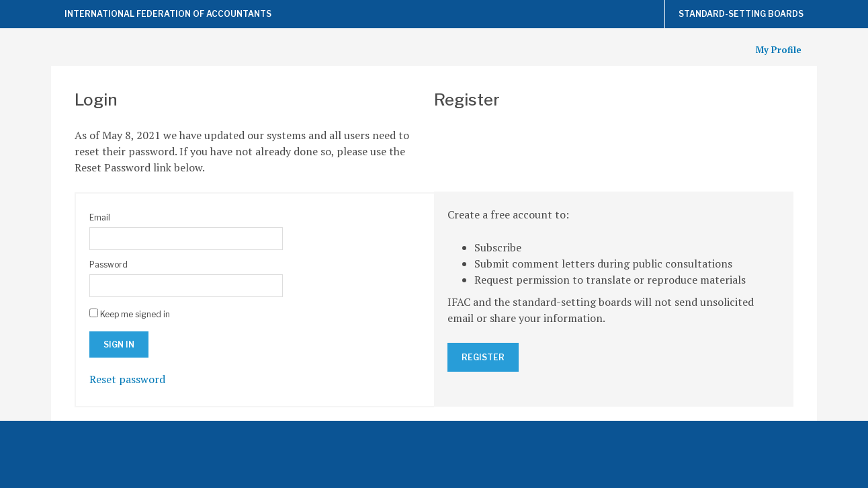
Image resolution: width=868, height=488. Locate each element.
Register (483, 357)
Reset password (127, 379)
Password (108, 265)
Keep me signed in (135, 314)
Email (100, 217)
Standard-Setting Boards (741, 14)
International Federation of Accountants (168, 14)
